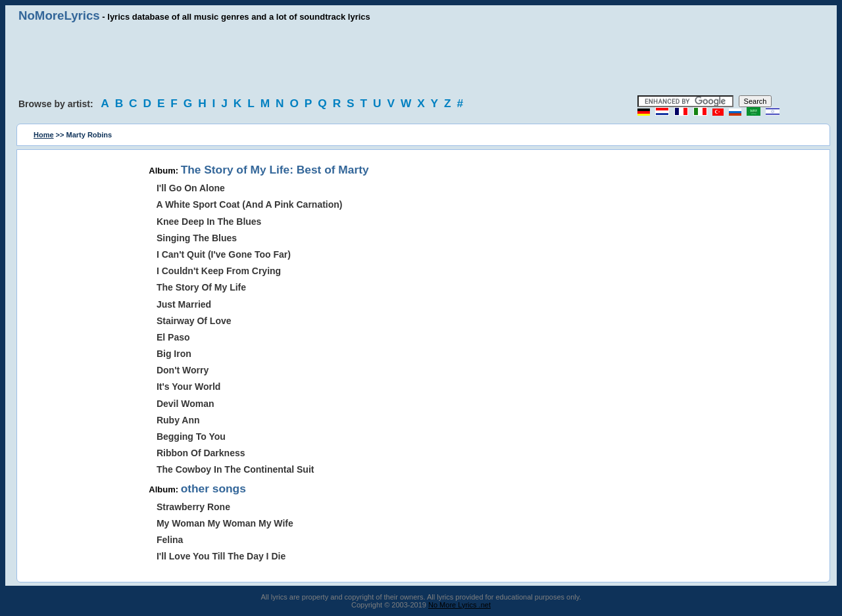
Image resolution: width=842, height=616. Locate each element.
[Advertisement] (421, 59)
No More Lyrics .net (459, 605)
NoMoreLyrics (59, 15)
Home (44, 135)
